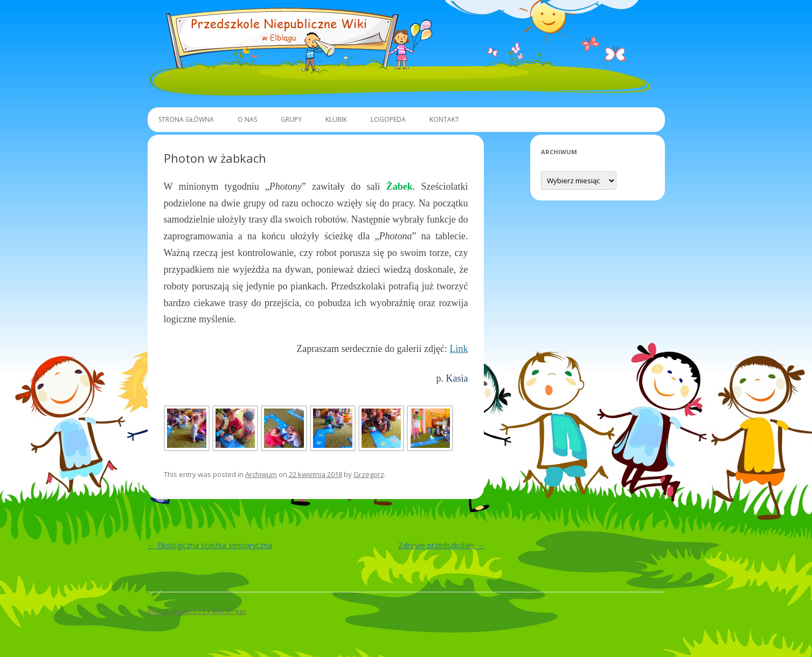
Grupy (291, 119)
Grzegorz (369, 474)
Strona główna (186, 119)
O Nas (247, 119)
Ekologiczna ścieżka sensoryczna (210, 545)
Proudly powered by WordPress (197, 611)
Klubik (336, 119)
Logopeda (388, 119)
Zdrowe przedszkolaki (441, 545)
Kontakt (444, 119)
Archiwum (261, 474)
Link (459, 349)
